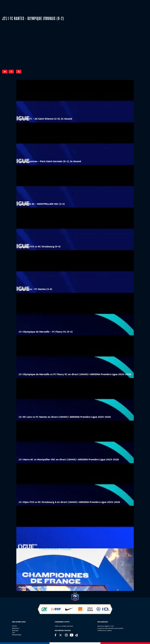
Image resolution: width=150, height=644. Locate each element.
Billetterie (16, 628)
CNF (13, 633)
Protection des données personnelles (110, 628)
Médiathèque (17, 635)
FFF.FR (14, 626)
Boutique (15, 630)
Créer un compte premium (64, 626)
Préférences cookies (105, 630)
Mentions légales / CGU (106, 626)
